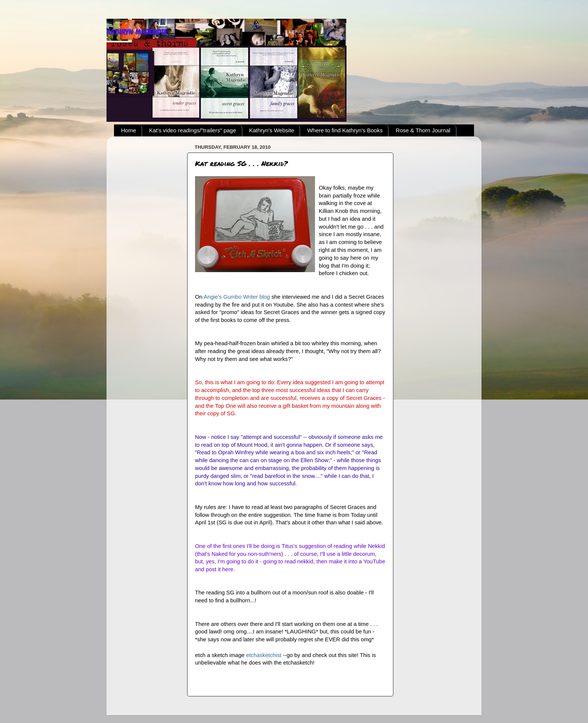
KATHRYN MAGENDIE (137, 32)
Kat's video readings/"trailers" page (193, 130)
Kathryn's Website (271, 130)
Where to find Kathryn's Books (345, 130)
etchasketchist (264, 655)
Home (129, 130)
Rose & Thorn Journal (423, 130)
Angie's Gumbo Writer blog (238, 297)
